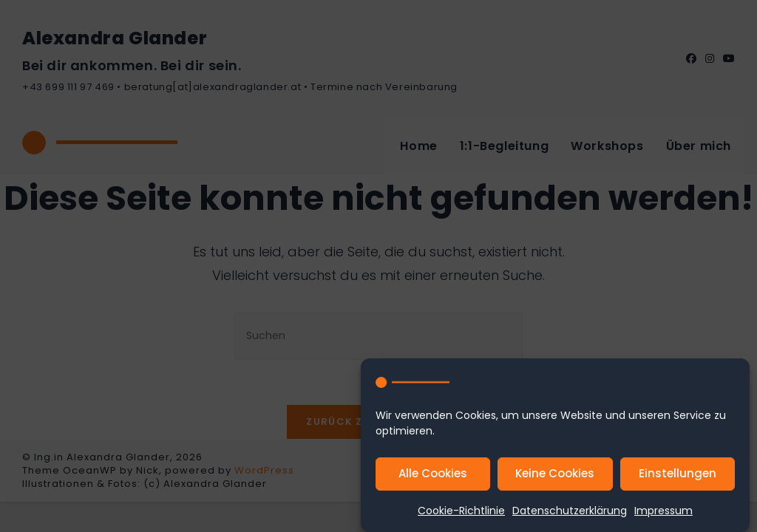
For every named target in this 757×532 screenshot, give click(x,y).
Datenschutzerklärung (570, 511)
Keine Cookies (555, 474)
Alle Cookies (433, 474)
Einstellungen (678, 474)
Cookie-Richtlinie (461, 511)
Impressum (663, 511)
